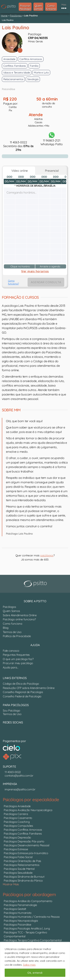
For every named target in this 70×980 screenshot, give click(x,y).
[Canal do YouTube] (6, 730)
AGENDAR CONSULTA (46, 282)
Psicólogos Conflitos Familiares (23, 834)
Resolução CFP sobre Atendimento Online (29, 688)
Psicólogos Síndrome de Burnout (24, 877)
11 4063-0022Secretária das (18, 146)
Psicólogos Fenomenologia (20, 905)
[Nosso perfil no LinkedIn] (4, 730)
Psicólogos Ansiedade (17, 806)
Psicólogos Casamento (18, 818)
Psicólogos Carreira (16, 814)
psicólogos (47, 555)
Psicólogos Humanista (18, 913)
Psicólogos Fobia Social (18, 857)
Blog (6, 628)
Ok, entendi (35, 973)
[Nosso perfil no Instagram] (7, 730)
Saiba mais (29, 965)
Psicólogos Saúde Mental (19, 869)
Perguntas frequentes (16, 655)
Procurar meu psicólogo (18, 663)
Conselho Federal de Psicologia (22, 696)
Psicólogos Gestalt (15, 909)
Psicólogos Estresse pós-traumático (26, 853)
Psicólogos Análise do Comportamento (28, 901)
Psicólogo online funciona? (19, 619)
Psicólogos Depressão (17, 837)
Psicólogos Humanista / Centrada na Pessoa (32, 917)
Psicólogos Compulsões (18, 826)
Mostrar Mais (11, 884)
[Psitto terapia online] (36, 584)
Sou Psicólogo (11, 710)
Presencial (51, 171)
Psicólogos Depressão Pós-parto (24, 841)
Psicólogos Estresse (16, 849)
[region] (35, 961)
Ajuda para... (11, 667)
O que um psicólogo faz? (18, 659)
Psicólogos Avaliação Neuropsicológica (28, 810)
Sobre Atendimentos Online (20, 615)
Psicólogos (16, 15)
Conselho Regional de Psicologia (23, 692)
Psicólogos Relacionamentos (22, 865)
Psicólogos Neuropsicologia (21, 921)
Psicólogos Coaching (17, 822)
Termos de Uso (12, 632)
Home (4, 15)
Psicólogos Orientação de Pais (22, 861)
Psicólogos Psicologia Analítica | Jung (27, 928)
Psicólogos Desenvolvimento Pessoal (27, 845)
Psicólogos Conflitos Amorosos (23, 830)
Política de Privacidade (17, 636)
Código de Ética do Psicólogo (21, 684)
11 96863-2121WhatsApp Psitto (52, 139)
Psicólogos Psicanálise (17, 925)
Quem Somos (11, 611)
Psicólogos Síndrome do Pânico (23, 881)
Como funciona (13, 624)
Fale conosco (11, 651)
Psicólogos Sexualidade (18, 873)
